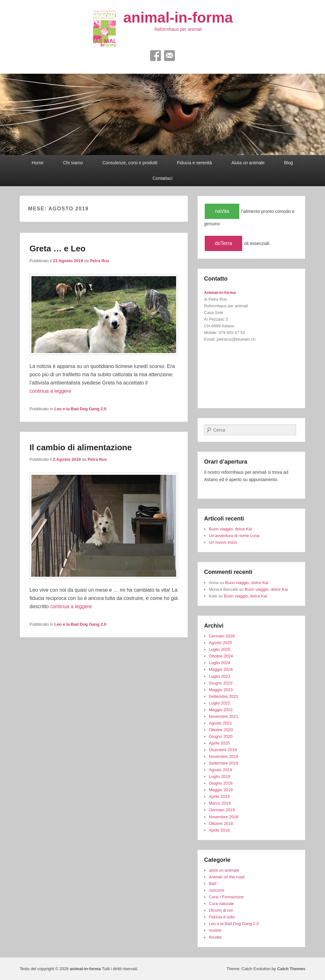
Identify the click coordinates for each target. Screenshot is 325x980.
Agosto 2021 (220, 723)
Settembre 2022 (224, 696)
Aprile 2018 (219, 830)
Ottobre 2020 (221, 730)
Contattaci (162, 178)
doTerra (223, 243)
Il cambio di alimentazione (81, 447)
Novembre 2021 (224, 716)
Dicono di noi (221, 910)
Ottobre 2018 (221, 823)
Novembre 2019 (224, 756)
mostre (215, 930)
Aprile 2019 (219, 796)
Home (38, 163)
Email (169, 56)
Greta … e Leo (57, 248)
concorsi (216, 890)
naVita (222, 211)
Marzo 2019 (220, 803)
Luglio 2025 (219, 649)
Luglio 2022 (219, 703)
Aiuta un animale (248, 163)
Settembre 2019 (224, 763)
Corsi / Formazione (226, 897)
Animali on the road (227, 877)
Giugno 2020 (221, 736)
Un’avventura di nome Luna (234, 536)
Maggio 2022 (221, 710)
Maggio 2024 (221, 669)
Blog (289, 163)
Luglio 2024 (219, 663)
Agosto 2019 (220, 770)
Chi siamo (73, 163)
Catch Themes (291, 969)
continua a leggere (50, 391)
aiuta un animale (224, 870)
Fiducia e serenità (194, 163)
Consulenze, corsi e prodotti (130, 163)
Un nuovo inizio (223, 542)
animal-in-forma (178, 17)
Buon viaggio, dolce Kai (230, 529)
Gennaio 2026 (222, 636)
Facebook (156, 56)
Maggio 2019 (221, 790)
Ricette (215, 937)
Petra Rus (99, 261)
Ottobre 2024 (221, 656)
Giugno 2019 (221, 783)
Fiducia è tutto (222, 917)
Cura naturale (221, 904)
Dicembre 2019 (223, 750)
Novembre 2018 (224, 817)
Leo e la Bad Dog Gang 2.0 (80, 409)
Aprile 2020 (219, 743)
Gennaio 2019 (222, 810)
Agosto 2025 (220, 643)
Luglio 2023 (219, 676)
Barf (213, 884)
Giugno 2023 (221, 683)
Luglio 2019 (219, 776)
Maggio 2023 (221, 690)
